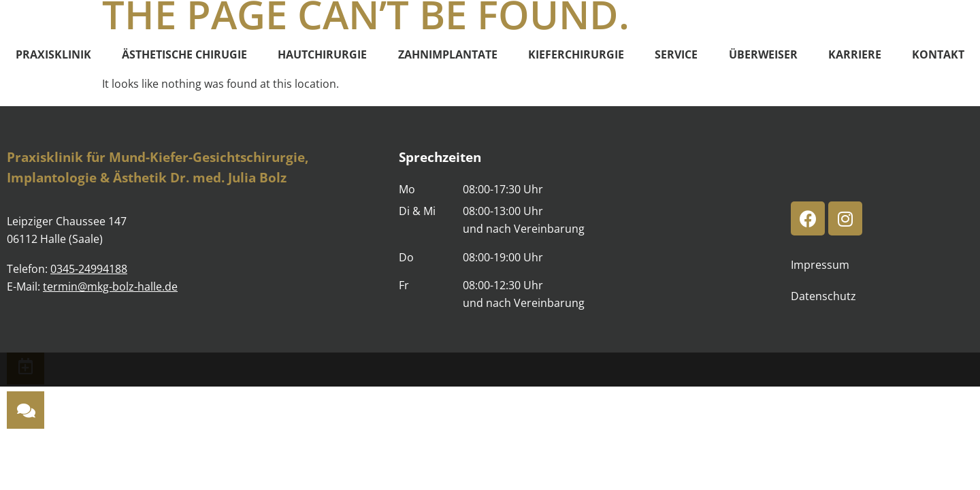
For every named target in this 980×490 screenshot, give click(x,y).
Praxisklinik (53, 54)
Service (676, 54)
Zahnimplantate (448, 54)
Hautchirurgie (322, 54)
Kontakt (938, 54)
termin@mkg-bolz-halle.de (110, 287)
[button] (26, 410)
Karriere (855, 54)
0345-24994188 (89, 269)
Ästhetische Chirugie (184, 54)
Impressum (820, 265)
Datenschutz (823, 296)
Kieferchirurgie (576, 54)
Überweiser (763, 54)
